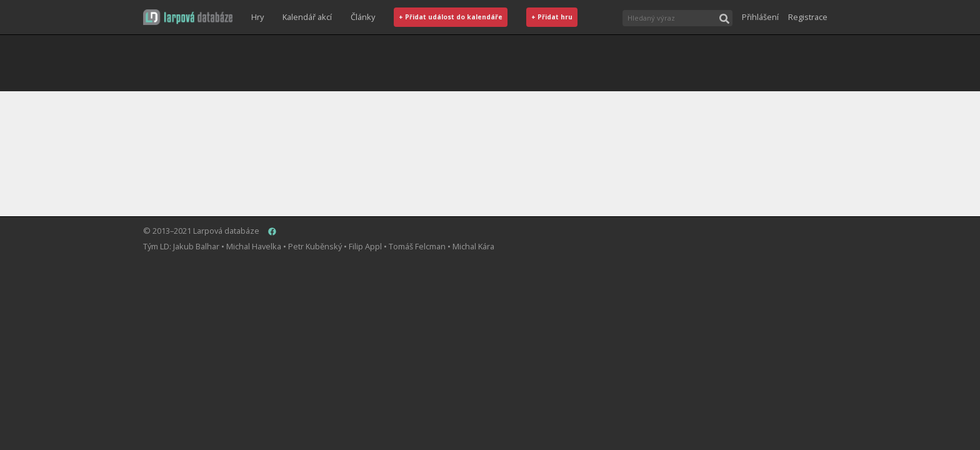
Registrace (808, 17)
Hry (257, 17)
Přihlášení (760, 17)
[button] (188, 17)
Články (363, 17)
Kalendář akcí (307, 17)
